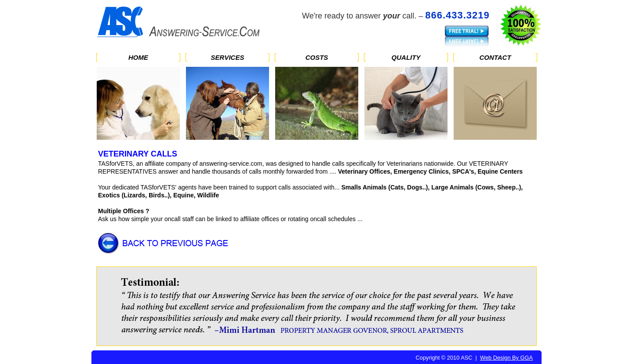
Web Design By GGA (506, 358)
